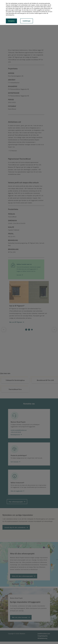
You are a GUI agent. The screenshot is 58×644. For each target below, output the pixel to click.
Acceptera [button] (11, 21)
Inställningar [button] (27, 21)
